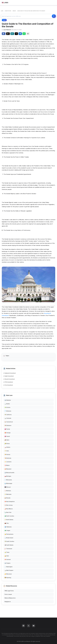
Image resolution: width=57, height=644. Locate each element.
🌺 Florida (7, 429)
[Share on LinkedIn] (20, 34)
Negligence (8, 602)
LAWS (2, 11)
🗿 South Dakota (9, 545)
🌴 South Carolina (9, 541)
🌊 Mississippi (8, 483)
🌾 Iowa (7, 451)
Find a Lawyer (8, 594)
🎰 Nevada (7, 498)
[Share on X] (16, 34)
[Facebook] (23, 626)
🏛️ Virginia (7, 563)
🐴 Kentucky (8, 458)
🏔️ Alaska (7, 404)
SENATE (14, 11)
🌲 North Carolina (9, 516)
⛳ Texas (7, 552)
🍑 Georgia (8, 433)
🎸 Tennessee (8, 549)
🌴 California (8, 415)
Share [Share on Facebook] (3, 34)
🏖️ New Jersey (9, 505)
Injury (4, 20)
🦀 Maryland (8, 469)
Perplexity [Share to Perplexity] (12, 34)
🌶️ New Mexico (9, 509)
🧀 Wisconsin (8, 574)
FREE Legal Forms (9, 591)
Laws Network (7, 30)
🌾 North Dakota (9, 520)
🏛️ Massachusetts (9, 473)
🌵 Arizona (7, 407)
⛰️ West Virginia (9, 570)
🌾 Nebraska (8, 494)
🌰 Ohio (7, 523)
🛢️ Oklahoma (8, 527)
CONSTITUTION (8, 11)
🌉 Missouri (8, 487)
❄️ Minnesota (8, 480)
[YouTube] (34, 626)
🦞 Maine (7, 465)
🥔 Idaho (7, 440)
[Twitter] (28, 626)
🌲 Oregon (7, 530)
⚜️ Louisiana (8, 462)
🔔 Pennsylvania (9, 534)
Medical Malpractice (10, 598)
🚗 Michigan (8, 476)
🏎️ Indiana (7, 447)
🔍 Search (54, 16)
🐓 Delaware (8, 425)
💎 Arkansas (8, 411)
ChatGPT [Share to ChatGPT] (8, 34)
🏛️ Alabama (8, 400)
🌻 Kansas (7, 454)
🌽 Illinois (7, 444)
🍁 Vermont (8, 559)
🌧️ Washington (9, 567)
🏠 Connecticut (9, 422)
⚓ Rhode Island (9, 538)
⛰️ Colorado (8, 418)
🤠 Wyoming (8, 578)
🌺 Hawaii (7, 436)
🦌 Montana (8, 491)
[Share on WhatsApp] (24, 34)
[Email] (28, 34)
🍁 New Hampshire (10, 502)
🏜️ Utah (7, 556)
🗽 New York (8, 512)
